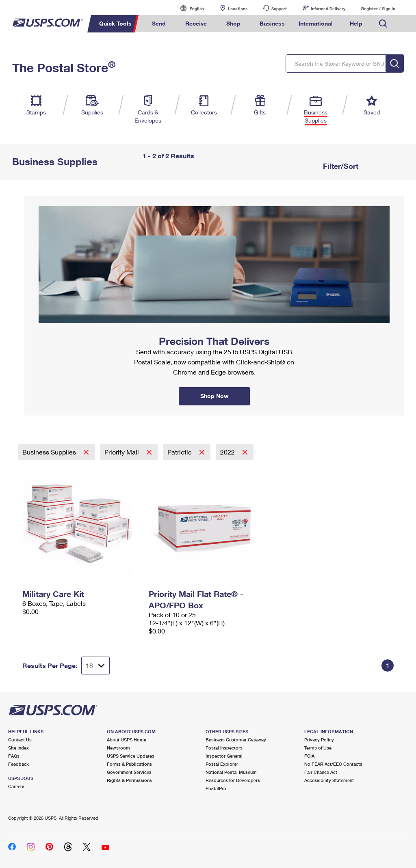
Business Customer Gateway (236, 740)
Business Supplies (50, 452)
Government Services (129, 772)
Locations (238, 9)
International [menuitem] (316, 23)
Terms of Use (318, 748)
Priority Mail (122, 452)
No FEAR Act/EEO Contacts (333, 764)
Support (279, 9)
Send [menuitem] (159, 23)
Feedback (18, 764)
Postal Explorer (222, 764)
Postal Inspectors (224, 748)
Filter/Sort (340, 166)
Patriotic (180, 452)
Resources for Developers (233, 780)
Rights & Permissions (129, 780)
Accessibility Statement (329, 780)
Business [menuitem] (272, 23)
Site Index (18, 748)
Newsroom (118, 748)
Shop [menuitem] (233, 23)
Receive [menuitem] (196, 23)
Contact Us (20, 740)
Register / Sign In (378, 9)
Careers (16, 786)
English (188, 8)
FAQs (14, 756)
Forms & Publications (129, 764)
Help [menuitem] (356, 23)
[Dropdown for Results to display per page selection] (95, 666)
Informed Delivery (328, 9)
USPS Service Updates (131, 756)
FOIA (309, 756)
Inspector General (224, 756)
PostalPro (216, 788)
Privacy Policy (319, 740)
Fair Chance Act (321, 772)
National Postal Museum (231, 772)
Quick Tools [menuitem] (115, 23)
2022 (228, 452)
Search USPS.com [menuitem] (383, 24)
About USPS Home (127, 740)
